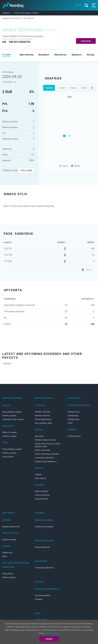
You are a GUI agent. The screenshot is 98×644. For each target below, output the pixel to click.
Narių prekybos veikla (43, 423)
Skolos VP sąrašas (10, 432)
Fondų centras (8, 457)
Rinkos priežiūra (74, 436)
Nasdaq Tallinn (74, 419)
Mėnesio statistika (42, 416)
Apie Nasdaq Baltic (43, 596)
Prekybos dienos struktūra (45, 440)
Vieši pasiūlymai (41, 499)
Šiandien (49, 88)
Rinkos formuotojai (42, 450)
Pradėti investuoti (9, 540)
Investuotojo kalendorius (45, 458)
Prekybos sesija (10, 170)
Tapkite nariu (7, 553)
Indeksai (38, 475)
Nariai (5, 556)
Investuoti (86, 41)
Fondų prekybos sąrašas (12, 449)
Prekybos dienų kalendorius (46, 462)
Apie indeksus (41, 478)
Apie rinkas (39, 436)
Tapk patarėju (8, 574)
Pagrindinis (7, 13)
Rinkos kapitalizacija (43, 419)
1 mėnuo (73, 88)
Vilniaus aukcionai (42, 495)
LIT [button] (77, 5)
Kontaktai (39, 599)
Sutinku (49, 639)
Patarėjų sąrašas (9, 577)
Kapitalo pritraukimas (11, 527)
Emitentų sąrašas (9, 416)
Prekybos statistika (43, 412)
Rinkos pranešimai (42, 547)
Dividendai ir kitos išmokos (13, 419)
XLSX (89, 270)
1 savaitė (61, 88)
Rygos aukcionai (41, 491)
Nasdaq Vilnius (74, 412)
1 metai (83, 88)
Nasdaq (13, 5)
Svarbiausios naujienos (44, 527)
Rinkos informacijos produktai (47, 454)
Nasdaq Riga (73, 416)
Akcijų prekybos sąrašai (12, 412)
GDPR (70, 423)
